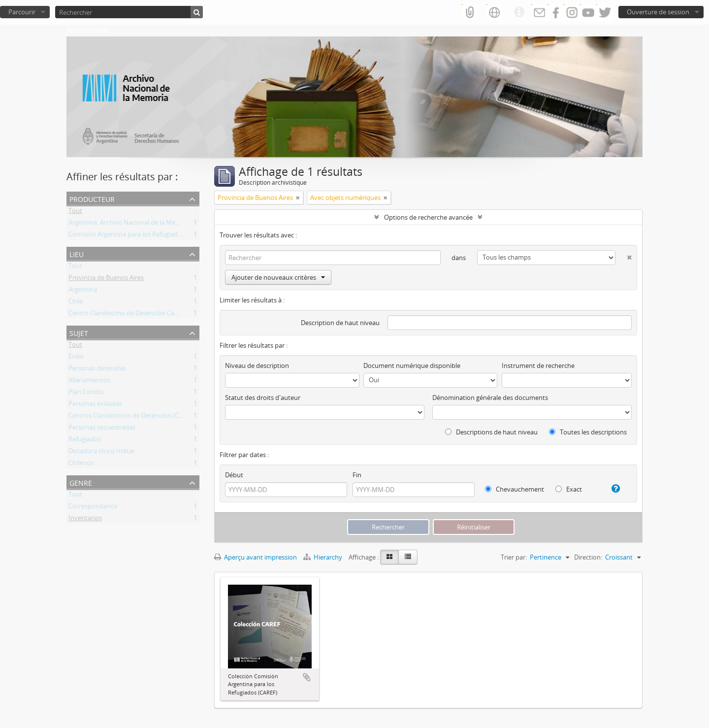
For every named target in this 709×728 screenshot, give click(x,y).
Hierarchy (323, 557)
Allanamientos (89, 382)
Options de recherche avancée (428, 217)
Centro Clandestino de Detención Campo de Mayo (142, 315)
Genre (81, 482)
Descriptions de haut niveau (491, 432)
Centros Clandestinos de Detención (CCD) (129, 417)
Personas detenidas (97, 370)
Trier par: (514, 557)
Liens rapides (519, 12)
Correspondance (93, 508)
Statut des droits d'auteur (263, 397)
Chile (76, 303)
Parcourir (22, 12)
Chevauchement (515, 489)
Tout (75, 212)
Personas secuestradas (102, 429)
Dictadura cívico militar (102, 453)
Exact (569, 489)
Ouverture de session (658, 12)
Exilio (76, 358)
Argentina (83, 291)
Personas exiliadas (95, 405)
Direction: (588, 557)
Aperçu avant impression (256, 557)
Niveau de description (257, 365)
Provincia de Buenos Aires (106, 279)
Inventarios (85, 520)
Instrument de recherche (538, 365)
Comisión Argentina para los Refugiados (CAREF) (139, 236)
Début (234, 475)
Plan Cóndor (87, 394)
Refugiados (85, 441)
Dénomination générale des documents (490, 397)
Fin (357, 475)
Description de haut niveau (340, 323)
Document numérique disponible (412, 365)
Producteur (92, 198)
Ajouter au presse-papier (307, 677)
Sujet (79, 332)
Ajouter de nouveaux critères (278, 277)
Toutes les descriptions (588, 432)
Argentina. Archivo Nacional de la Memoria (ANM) (141, 224)
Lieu (77, 253)
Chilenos (81, 464)
